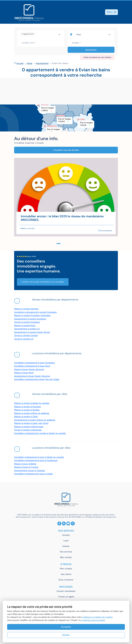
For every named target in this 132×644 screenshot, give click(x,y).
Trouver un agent (66, 597)
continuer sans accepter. (93, 620)
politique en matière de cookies (97, 617)
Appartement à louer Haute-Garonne (32, 376)
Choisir (66, 635)
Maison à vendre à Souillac (27, 410)
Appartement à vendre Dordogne (30, 319)
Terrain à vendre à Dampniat (28, 430)
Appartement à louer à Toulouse (30, 471)
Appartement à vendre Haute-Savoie (32, 332)
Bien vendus (66, 557)
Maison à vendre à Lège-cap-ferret (31, 423)
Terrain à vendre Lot (24, 339)
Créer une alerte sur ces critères (97, 57)
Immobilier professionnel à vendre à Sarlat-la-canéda (40, 433)
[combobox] (41, 35)
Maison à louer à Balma (25, 464)
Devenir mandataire (66, 591)
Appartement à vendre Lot (27, 329)
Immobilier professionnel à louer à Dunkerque (36, 460)
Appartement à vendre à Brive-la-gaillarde (35, 420)
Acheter (66, 535)
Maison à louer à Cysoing (26, 467)
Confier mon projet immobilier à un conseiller (43, 282)
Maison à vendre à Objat (26, 417)
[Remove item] (22, 34)
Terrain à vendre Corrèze (26, 335)
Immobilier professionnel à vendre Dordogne (35, 312)
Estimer (66, 546)
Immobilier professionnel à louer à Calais (33, 474)
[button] (58, 244)
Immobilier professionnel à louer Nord (32, 366)
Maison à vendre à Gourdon (27, 407)
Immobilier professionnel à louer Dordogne (34, 363)
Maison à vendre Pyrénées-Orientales (32, 315)
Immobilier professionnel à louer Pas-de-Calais (37, 379)
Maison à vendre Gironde (26, 309)
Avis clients (66, 574)
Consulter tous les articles (66, 150)
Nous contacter (66, 580)
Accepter (66, 627)
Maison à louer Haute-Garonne (29, 369)
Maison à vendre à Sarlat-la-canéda (32, 403)
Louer (66, 541)
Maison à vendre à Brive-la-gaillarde (32, 413)
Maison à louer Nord (24, 373)
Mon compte (66, 569)
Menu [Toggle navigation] (111, 12)
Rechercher (91, 50)
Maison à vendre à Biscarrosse (29, 427)
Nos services (66, 552)
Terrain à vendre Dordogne (27, 322)
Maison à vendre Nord (25, 326)
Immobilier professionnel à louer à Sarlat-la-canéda (39, 457)
